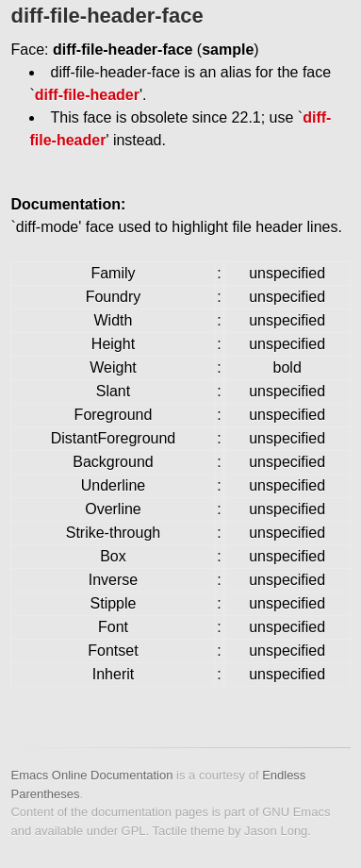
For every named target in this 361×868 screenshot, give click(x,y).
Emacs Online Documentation (91, 775)
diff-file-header (87, 95)
